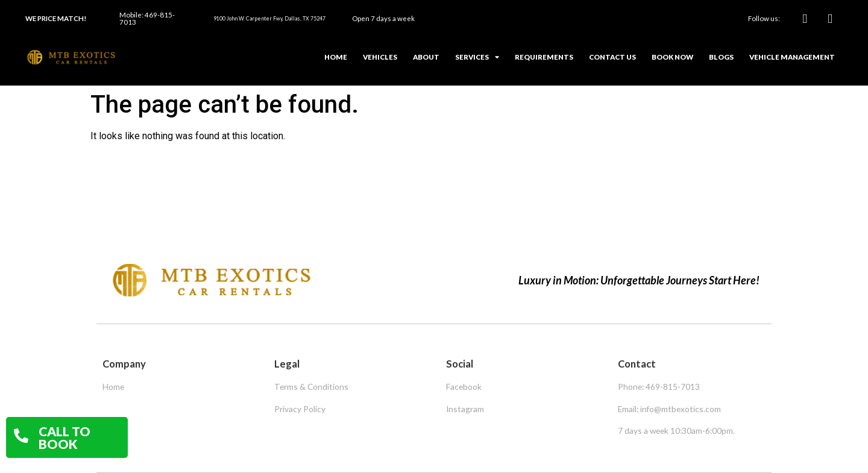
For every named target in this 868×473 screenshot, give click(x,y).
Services (477, 57)
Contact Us (612, 57)
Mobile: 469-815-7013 (147, 18)
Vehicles (380, 57)
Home (336, 57)
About (426, 57)
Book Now (672, 57)
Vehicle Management (792, 57)
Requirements (544, 57)
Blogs (721, 57)
